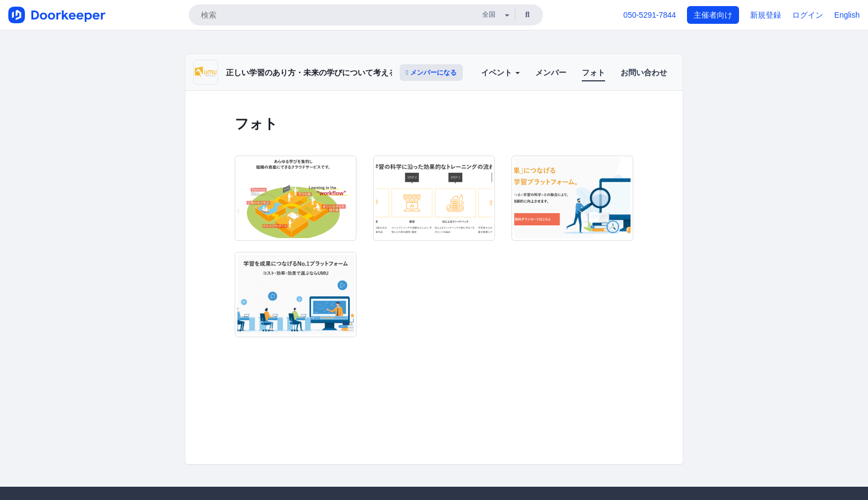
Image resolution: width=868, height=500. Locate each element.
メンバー (551, 73)
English (847, 15)
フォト (593, 73)
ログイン (808, 15)
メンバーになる (431, 73)
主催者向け (713, 15)
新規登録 (766, 15)
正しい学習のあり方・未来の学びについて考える (311, 73)
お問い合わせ (644, 73)
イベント (500, 73)
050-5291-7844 (650, 15)
